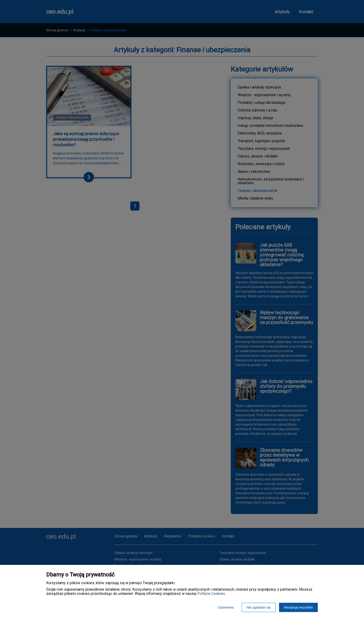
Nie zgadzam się (259, 607)
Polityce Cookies (211, 594)
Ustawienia (226, 607)
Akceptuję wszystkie (298, 607)
